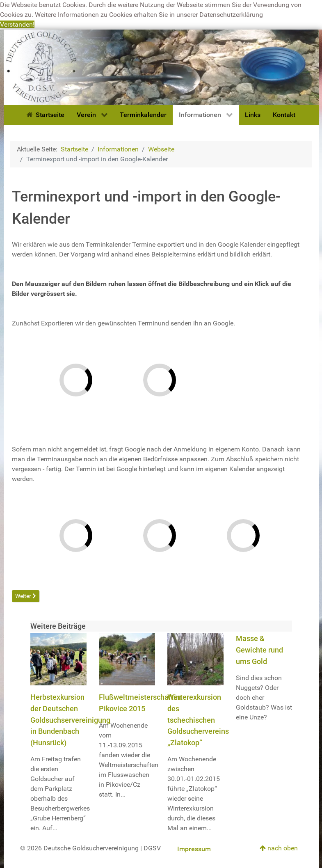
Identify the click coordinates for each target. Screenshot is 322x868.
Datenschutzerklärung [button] (231, 15)
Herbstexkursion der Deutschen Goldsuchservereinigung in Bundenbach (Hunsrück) (70, 720)
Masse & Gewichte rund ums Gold (259, 650)
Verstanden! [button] (17, 24)
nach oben (279, 848)
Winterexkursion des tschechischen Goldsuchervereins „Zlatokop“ (198, 720)
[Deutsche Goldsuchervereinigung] (161, 67)
